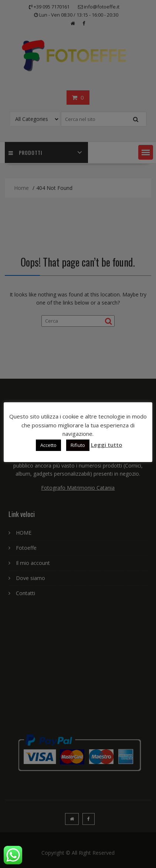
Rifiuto (78, 445)
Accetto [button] (48, 445)
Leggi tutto (107, 445)
